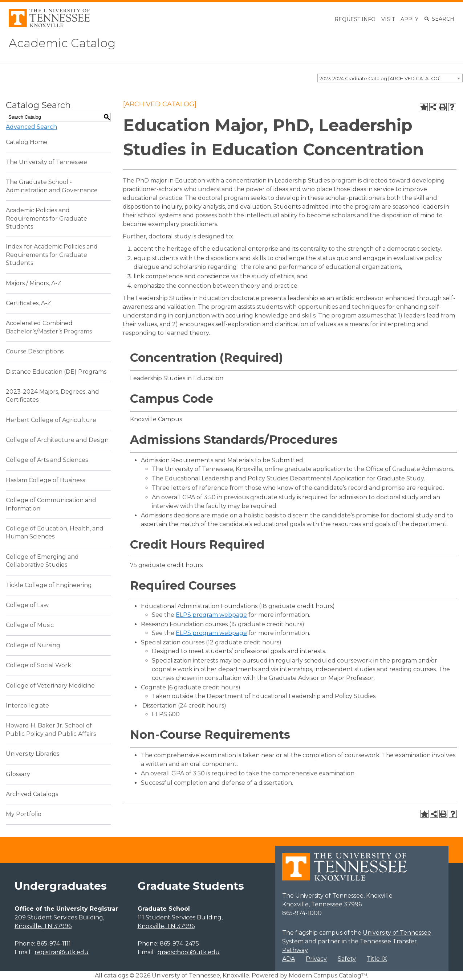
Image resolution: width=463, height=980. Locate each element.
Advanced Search (31, 127)
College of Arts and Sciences (47, 460)
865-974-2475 (179, 944)
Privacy (316, 959)
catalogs (116, 975)
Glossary (18, 774)
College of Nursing (33, 645)
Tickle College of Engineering (49, 585)
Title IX (377, 959)
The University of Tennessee (46, 162)
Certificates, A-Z (29, 303)
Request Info (355, 19)
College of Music (30, 625)
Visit (388, 19)
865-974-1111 (54, 944)
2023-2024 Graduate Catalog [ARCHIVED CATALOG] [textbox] (380, 78)
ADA (289, 959)
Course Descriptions (35, 351)
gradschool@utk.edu (189, 952)
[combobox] (390, 78)
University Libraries (33, 754)
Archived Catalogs (32, 794)
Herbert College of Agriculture (51, 420)
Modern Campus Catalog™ (328, 975)
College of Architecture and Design (57, 440)
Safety (347, 959)
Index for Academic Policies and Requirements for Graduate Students (52, 255)
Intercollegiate (27, 706)
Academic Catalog (62, 43)
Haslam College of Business (45, 480)
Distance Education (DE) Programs (56, 372)
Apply (409, 19)
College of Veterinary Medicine (50, 686)
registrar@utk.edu (62, 952)
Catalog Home (27, 142)
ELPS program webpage (211, 615)
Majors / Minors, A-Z (34, 283)
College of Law (27, 605)
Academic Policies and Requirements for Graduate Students (46, 218)
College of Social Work (38, 665)
